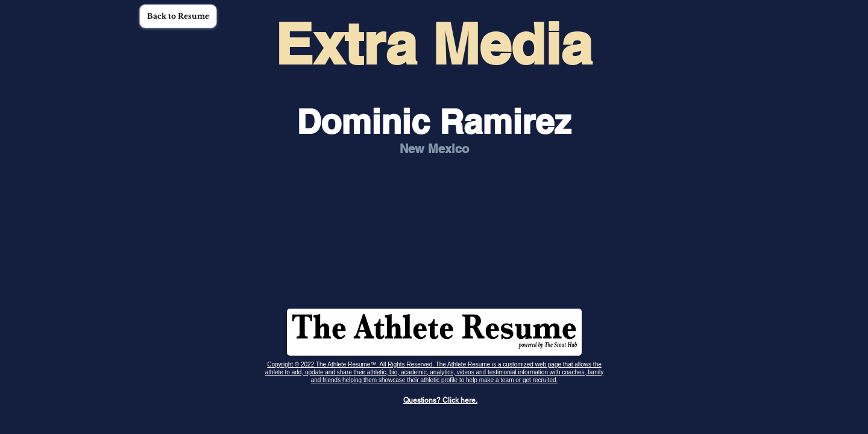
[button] (178, 16)
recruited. (546, 380)
